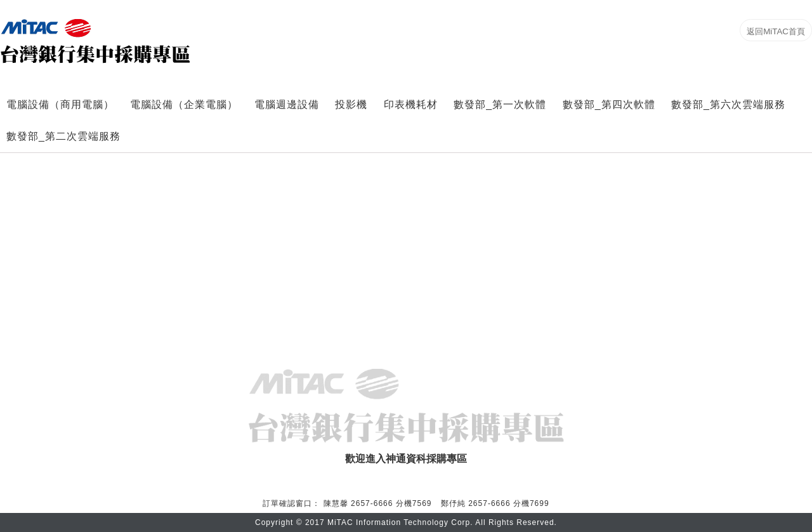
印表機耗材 (411, 104)
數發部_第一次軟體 (500, 104)
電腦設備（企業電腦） (184, 104)
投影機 (351, 104)
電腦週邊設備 (287, 104)
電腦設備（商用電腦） (60, 104)
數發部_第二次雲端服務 (63, 136)
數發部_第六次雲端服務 (728, 104)
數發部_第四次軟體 (609, 104)
